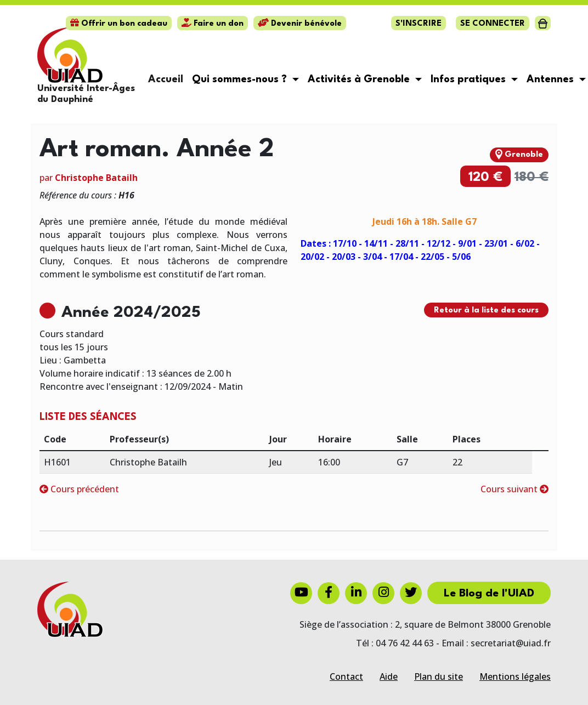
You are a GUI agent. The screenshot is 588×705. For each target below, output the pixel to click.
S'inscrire (419, 24)
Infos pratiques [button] (470, 79)
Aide (389, 676)
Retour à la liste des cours (486, 311)
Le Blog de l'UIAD (489, 594)
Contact (346, 676)
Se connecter (493, 24)
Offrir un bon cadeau (119, 24)
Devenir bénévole (300, 24)
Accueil (166, 79)
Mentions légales (515, 676)
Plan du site (439, 676)
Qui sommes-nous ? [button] (241, 79)
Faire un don (213, 24)
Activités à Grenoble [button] (360, 79)
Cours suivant (514, 489)
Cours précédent (79, 489)
